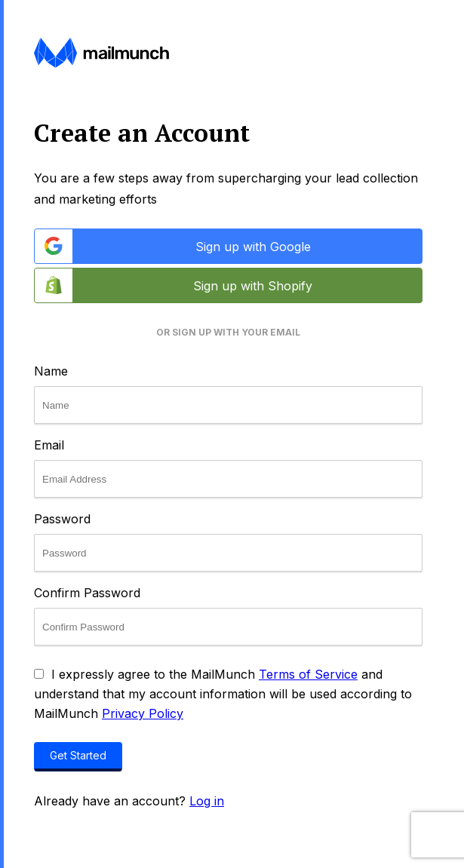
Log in (207, 801)
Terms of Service (308, 674)
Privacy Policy (143, 713)
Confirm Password (87, 593)
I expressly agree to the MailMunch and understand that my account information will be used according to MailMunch (223, 694)
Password (62, 519)
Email (49, 445)
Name (51, 371)
